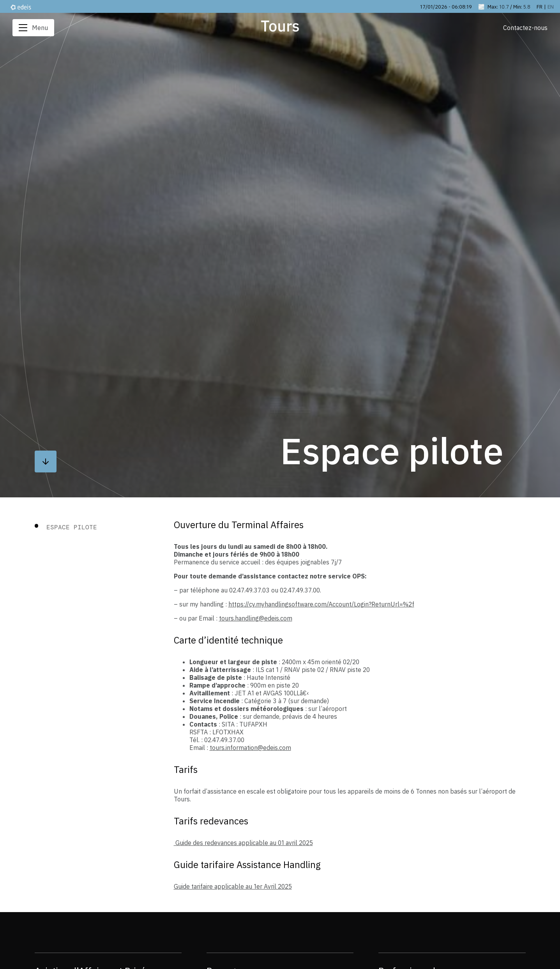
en (551, 7)
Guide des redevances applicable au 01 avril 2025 (243, 843)
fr (540, 7)
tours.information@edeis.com (250, 748)
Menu (33, 28)
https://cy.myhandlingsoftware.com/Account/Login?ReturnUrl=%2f (321, 604)
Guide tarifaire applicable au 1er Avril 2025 (233, 886)
